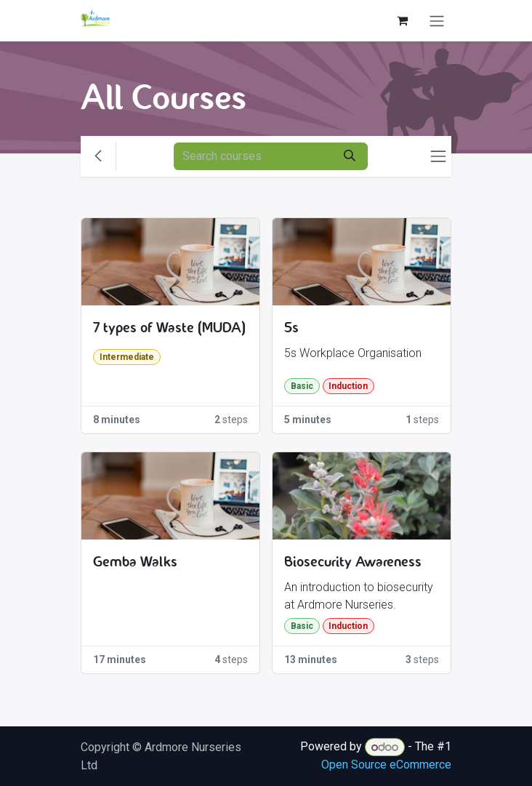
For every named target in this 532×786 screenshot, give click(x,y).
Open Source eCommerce (386, 765)
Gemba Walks (135, 562)
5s (291, 328)
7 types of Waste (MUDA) (169, 328)
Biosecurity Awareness (353, 562)
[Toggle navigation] (437, 21)
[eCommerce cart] (402, 20)
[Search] (350, 156)
